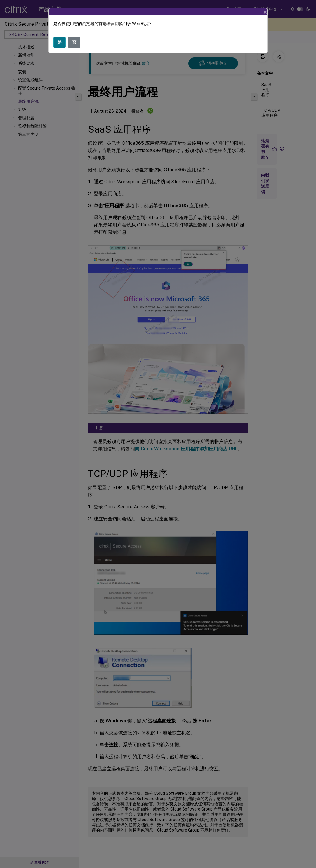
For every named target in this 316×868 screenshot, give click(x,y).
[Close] (265, 12)
